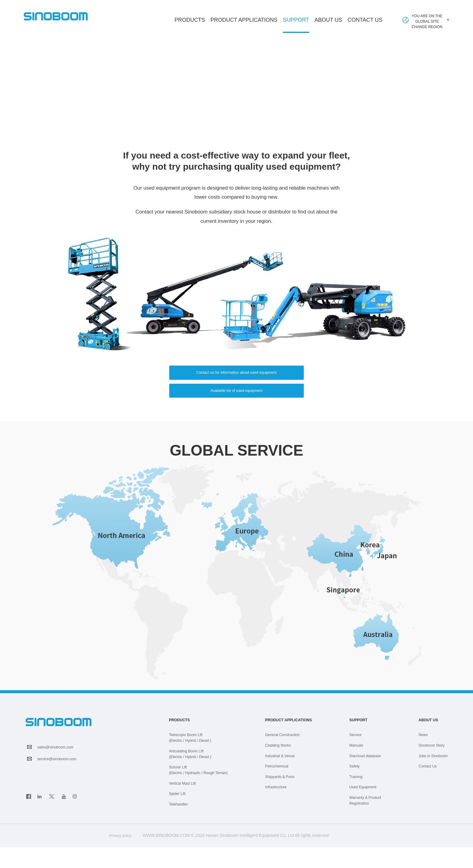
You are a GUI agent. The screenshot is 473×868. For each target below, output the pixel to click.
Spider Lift (178, 815)
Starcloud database (370, 778)
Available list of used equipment (237, 410)
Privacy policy (120, 856)
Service (359, 757)
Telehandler (180, 825)
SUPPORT (59, 121)
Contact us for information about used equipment (237, 381)
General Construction (282, 757)
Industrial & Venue (280, 778)
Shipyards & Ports (279, 798)
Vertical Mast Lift (184, 805)
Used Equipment (367, 809)
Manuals (360, 767)
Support (296, 25)
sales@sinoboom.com (58, 770)
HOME (31, 121)
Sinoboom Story (429, 767)
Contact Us (365, 20)
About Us (329, 20)
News (419, 757)
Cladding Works (277, 767)
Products (190, 20)
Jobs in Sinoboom (431, 778)
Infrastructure (275, 809)
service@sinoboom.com (60, 781)
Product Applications (244, 20)
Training (359, 798)
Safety (358, 788)
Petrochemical (276, 788)
